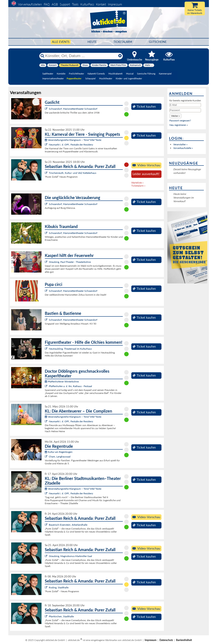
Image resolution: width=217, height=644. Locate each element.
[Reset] (120, 56)
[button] (175, 116)
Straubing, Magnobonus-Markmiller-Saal (70, 556)
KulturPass (88, 4)
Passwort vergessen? (180, 120)
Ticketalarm (123, 42)
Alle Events (61, 42)
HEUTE (92, 42)
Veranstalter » (180, 144)
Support (65, 4)
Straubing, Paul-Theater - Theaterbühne (70, 262)
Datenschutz (166, 640)
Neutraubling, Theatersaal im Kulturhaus (70, 349)
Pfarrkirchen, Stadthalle (61, 616)
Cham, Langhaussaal (60, 457)
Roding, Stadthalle (59, 587)
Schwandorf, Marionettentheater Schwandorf (73, 109)
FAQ (47, 4)
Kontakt (101, 4)
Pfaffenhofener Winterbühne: (62, 381)
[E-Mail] (185, 105)
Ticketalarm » (138, 186)
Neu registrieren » (179, 125)
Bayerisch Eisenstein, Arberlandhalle (68, 525)
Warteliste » (137, 183)
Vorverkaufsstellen (30, 4)
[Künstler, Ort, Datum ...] (81, 56)
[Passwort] (185, 110)
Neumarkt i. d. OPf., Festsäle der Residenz (71, 145)
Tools (75, 4)
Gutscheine (158, 42)
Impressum (115, 4)
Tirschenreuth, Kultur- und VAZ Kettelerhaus (73, 173)
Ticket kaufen (144, 106)
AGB (55, 4)
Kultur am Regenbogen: (59, 452)
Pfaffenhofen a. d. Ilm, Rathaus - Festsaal (70, 386)
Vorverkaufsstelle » (183, 148)
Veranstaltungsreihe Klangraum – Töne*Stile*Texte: (73, 140)
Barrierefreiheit (184, 640)
